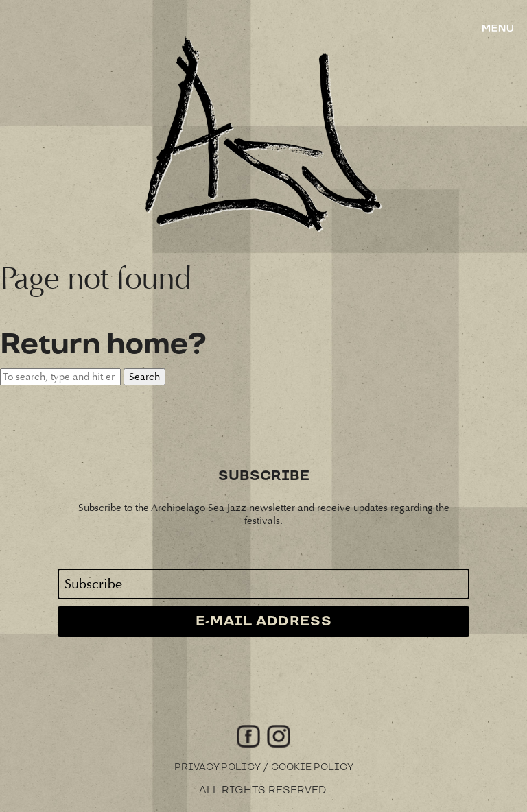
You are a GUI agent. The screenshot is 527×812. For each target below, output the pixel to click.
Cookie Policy (312, 767)
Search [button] (144, 377)
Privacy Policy (218, 767)
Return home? (103, 345)
